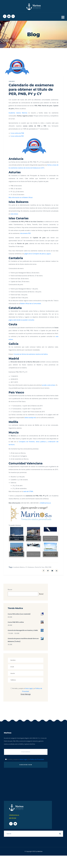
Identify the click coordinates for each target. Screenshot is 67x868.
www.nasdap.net (30, 418)
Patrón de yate (40, 567)
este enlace (14, 214)
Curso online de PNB (17, 133)
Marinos (40, 851)
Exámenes (31, 567)
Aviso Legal (29, 688)
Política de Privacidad (37, 759)
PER (46, 567)
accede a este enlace (49, 385)
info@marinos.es (45, 503)
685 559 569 (13, 818)
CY (26, 567)
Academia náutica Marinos (18, 113)
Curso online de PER (17, 136)
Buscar (10, 589)
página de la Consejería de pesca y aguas (37, 254)
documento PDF (25, 233)
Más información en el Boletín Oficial (21, 197)
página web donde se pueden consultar (21, 320)
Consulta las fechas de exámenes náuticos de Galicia (31, 354)
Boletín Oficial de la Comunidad (31, 304)
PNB (50, 567)
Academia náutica (19, 567)
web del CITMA (28, 491)
